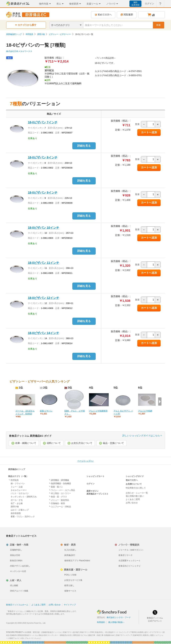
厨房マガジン (93, 491)
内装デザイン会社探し (20, 566)
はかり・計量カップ (20, 510)
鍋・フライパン (18, 484)
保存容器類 (16, 513)
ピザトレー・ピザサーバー (60, 34)
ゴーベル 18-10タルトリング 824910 (25, 412)
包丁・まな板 (17, 503)
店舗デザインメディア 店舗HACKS (129, 635)
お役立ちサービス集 (73, 580)
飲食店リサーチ (126, 555)
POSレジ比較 (70, 575)
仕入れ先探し (70, 550)
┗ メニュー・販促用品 (59, 500)
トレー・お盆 (17, 487)
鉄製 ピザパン (46, 411)
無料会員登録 (135, 4)
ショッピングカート (96, 476)
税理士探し (69, 585)
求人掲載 (14, 585)
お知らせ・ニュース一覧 (137, 493)
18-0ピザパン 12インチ (44, 298)
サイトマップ (70, 605)
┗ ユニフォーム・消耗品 (60, 507)
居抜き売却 (15, 555)
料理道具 (29, 34)
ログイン (91, 484)
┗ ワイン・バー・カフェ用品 (62, 490)
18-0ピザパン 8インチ (43, 157)
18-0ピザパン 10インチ (44, 228)
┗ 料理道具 (13, 480)
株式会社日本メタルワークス (19, 51)
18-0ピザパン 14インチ (44, 333)
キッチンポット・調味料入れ (24, 497)
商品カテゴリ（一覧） (18, 476)
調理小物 (41, 34)
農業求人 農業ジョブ (151, 635)
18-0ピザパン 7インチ (43, 122)
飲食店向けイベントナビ (130, 566)
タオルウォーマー (19, 490)
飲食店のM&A (16, 561)
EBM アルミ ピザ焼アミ (75, 412)
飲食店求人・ (109, 632)
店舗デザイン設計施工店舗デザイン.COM (78, 632)
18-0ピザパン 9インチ (43, 193)
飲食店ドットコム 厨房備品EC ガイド (30, 436)
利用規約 (101, 622)
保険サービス (70, 591)
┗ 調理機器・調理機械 (59, 480)
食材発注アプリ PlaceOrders (77, 561)
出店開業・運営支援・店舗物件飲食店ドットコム (43, 632)
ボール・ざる (17, 500)
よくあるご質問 (133, 499)
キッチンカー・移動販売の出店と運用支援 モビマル (68, 635)
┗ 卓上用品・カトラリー (60, 493)
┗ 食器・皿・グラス (58, 497)
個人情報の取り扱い (135, 496)
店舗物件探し (16, 550)
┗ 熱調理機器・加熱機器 (60, 484)
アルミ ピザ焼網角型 (98, 411)
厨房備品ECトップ (14, 34)
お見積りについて (134, 484)
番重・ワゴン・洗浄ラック (23, 517)
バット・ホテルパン (20, 493)
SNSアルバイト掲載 (19, 591)
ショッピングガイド (135, 476)
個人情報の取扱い (116, 622)
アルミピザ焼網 (145, 411)
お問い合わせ (132, 503)
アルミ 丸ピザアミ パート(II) (123, 412)
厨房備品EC (70, 555)
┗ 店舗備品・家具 (57, 503)
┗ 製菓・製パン (56, 487)
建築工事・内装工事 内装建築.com (101, 635)
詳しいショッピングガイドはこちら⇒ (142, 436)
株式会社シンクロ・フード (119, 617)
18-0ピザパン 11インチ (44, 263)
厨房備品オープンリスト (98, 494)
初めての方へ (103, 15)
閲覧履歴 (127, 15)
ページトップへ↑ (85, 461)
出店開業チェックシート (130, 561)
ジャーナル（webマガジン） (131, 550)
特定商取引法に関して (136, 488)
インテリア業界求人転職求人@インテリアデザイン (142, 632)
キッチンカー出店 (18, 571)
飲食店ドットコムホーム (17, 605)
